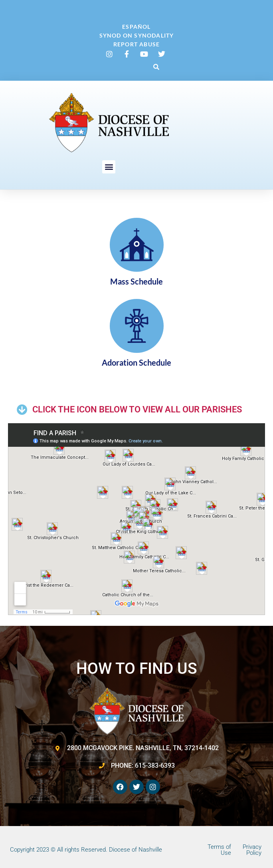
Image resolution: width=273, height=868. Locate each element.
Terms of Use (219, 850)
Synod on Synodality (137, 35)
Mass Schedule (136, 281)
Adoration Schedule (136, 362)
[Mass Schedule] (137, 245)
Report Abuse (136, 44)
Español (136, 27)
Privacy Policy (252, 850)
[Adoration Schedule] (137, 326)
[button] (156, 67)
